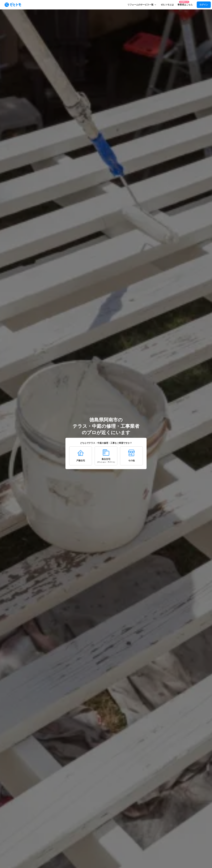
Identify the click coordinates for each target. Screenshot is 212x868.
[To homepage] (13, 5)
